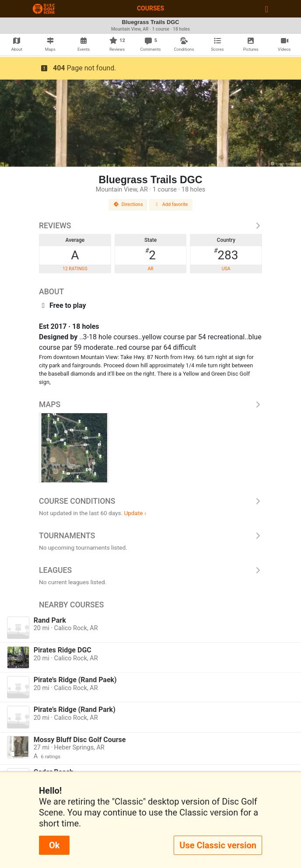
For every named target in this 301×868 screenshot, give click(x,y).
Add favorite (171, 204)
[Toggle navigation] (267, 9)
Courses (150, 8)
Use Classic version (218, 845)
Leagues (150, 570)
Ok (54, 845)
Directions (128, 204)
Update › (135, 513)
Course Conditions (150, 501)
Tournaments (150, 536)
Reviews (150, 226)
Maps (150, 404)
